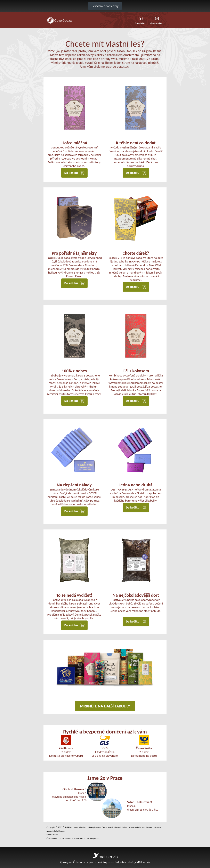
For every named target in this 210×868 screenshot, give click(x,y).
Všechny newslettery (105, 6)
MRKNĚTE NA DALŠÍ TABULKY (105, 706)
